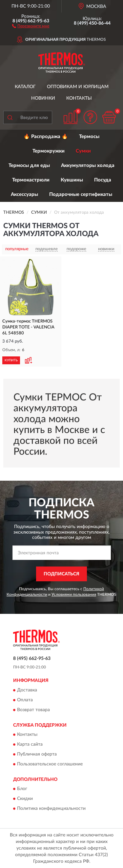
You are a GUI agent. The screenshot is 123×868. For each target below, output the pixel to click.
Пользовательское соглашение (50, 764)
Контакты (79, 98)
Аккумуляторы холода (88, 166)
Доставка (27, 690)
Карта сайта (30, 745)
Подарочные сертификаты (81, 194)
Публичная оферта (37, 755)
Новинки (43, 98)
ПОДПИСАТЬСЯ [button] (61, 574)
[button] (31, 26)
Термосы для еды (29, 166)
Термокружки (49, 151)
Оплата (25, 700)
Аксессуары (24, 194)
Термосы (89, 137)
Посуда (103, 180)
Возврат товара (33, 710)
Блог (22, 789)
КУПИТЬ (11, 360)
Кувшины (72, 180)
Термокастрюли (31, 180)
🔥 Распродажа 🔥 (46, 137)
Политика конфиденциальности (51, 809)
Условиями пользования (74, 594)
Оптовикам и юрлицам (78, 87)
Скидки (25, 799)
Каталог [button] (25, 87)
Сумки (83, 151)
